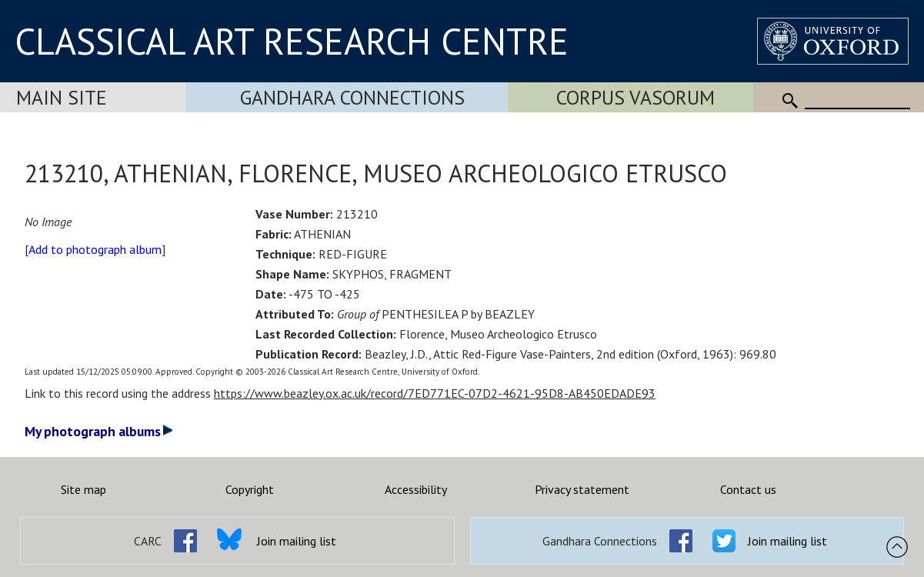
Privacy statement (582, 489)
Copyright (250, 489)
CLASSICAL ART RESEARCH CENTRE (292, 41)
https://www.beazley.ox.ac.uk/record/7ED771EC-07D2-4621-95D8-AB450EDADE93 (435, 393)
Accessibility (416, 489)
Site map (83, 489)
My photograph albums (99, 431)
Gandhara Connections (352, 97)
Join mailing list (297, 541)
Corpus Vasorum (635, 97)
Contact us (748, 489)
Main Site (62, 97)
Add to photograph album (95, 249)
